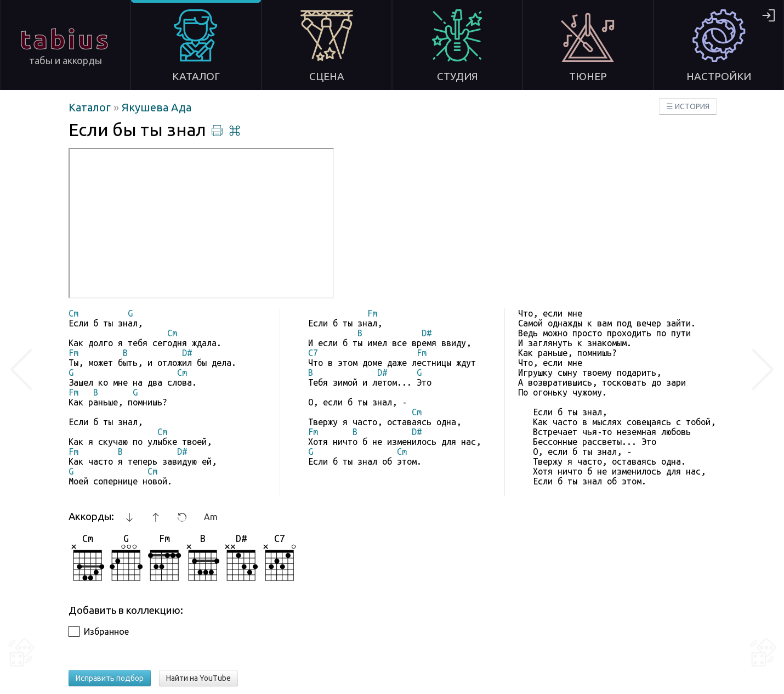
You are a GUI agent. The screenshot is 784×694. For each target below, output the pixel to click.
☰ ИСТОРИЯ (688, 106)
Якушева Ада (157, 107)
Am (211, 517)
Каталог (91, 107)
